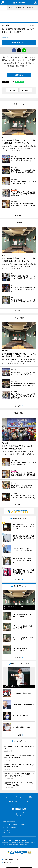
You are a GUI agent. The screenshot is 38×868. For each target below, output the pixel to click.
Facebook (16, 814)
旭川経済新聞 (19, 3)
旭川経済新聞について (9, 822)
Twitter (22, 814)
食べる (11, 7)
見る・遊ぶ (18, 7)
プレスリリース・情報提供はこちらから (14, 825)
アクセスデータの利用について (11, 827)
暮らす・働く (31, 7)
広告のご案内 (7, 833)
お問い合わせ (7, 830)
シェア (12, 82)
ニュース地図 (5, 25)
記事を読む (19, 75)
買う (24, 7)
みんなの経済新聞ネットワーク (19, 853)
